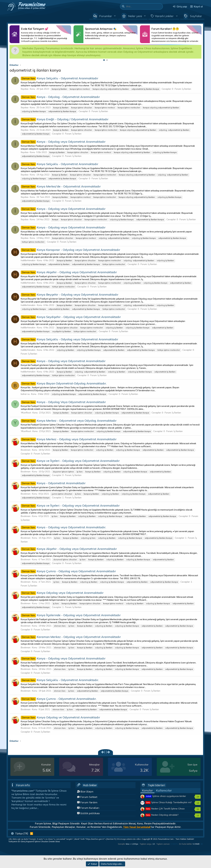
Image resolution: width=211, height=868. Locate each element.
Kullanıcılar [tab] (164, 790)
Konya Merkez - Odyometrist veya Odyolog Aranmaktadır (69, 421)
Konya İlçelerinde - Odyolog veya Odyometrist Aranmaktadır (71, 615)
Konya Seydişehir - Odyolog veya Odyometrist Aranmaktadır (71, 317)
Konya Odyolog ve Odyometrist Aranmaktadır (60, 717)
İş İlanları (187, 89)
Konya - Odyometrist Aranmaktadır (53, 483)
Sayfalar (196, 16)
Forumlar (106, 16)
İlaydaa (25, 89)
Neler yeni (135, 16)
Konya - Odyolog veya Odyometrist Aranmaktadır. (63, 527)
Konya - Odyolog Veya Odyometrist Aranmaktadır (63, 402)
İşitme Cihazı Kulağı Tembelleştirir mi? (169, 802)
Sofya (193, 771)
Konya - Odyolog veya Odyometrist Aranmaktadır (63, 142)
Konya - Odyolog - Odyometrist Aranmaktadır (60, 97)
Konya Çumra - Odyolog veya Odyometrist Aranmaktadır (68, 571)
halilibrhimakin (28, 260)
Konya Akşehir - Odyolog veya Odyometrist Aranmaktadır (69, 272)
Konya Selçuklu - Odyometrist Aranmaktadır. (60, 680)
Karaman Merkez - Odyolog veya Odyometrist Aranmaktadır (71, 637)
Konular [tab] (147, 790)
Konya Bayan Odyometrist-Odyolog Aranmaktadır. (64, 383)
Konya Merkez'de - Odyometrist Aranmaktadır (61, 186)
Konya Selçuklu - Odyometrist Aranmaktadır (60, 78)
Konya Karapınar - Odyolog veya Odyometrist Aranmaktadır (70, 250)
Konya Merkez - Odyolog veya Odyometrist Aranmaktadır (69, 439)
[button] (115, 16)
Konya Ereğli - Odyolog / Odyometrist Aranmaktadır (65, 119)
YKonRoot (26, 413)
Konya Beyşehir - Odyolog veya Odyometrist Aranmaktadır (70, 295)
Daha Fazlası (40, 34)
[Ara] (144, 6)
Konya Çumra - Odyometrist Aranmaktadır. (59, 699)
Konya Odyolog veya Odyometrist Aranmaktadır (62, 593)
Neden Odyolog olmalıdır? (162, 815)
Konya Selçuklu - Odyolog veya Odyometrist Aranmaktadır (69, 339)
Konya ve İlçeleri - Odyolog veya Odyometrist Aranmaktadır (70, 461)
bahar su (25, 394)
